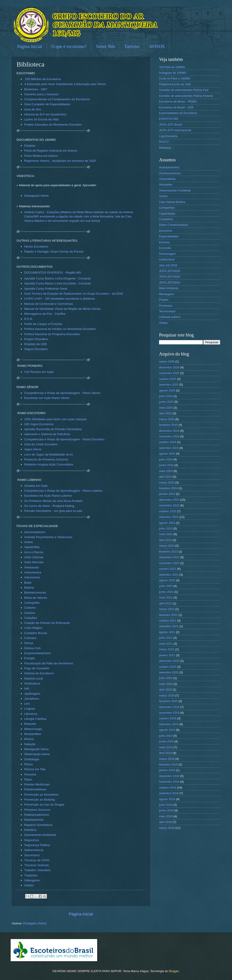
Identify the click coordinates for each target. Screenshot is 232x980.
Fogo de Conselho (37, 668)
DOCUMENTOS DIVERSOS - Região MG (53, 273)
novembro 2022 (169, 563)
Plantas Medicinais (37, 784)
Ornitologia (32, 759)
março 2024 (167, 483)
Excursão (165, 248)
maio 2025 (166, 408)
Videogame (32, 880)
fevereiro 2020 (168, 701)
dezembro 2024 (169, 431)
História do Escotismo (39, 673)
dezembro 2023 (169, 500)
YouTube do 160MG (172, 67)
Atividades (166, 185)
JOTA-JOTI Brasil (170, 125)
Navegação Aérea (36, 196)
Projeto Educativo (36, 339)
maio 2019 (166, 747)
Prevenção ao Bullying (40, 800)
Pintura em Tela (35, 769)
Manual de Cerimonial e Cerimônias (49, 304)
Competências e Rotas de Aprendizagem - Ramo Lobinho (63, 491)
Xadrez (29, 885)
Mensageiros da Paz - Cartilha (45, 314)
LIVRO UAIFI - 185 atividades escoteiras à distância (60, 299)
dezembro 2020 (169, 661)
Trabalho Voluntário (37, 870)
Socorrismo (32, 855)
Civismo (30, 613)
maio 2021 (166, 644)
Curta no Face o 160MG (175, 78)
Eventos (164, 242)
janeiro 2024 (167, 494)
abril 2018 (166, 822)
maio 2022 (166, 597)
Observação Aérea (37, 754)
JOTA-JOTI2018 (170, 271)
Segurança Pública (37, 845)
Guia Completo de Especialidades (47, 104)
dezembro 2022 (169, 557)
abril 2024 (166, 477)
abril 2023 (166, 540)
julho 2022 (166, 586)
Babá (28, 583)
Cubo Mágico (33, 628)
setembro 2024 (169, 448)
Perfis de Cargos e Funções (43, 324)
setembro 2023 (169, 517)
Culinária (30, 638)
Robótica (30, 830)
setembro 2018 (169, 793)
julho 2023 (166, 528)
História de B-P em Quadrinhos (45, 114)
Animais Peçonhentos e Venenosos (48, 537)
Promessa (166, 306)
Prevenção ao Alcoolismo (41, 795)
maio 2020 (166, 684)
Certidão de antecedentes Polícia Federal (186, 96)
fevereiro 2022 (168, 615)
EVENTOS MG (169, 119)
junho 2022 (166, 592)
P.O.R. (29, 319)
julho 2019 (166, 736)
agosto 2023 (167, 523)
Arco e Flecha (34, 552)
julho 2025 (166, 396)
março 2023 (167, 546)
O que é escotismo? (69, 46)
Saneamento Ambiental (40, 835)
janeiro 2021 (167, 655)
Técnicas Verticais (37, 865)
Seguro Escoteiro (36, 349)
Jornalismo (32, 699)
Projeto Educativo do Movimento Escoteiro (53, 125)
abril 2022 (166, 603)
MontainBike (33, 734)
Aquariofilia (32, 547)
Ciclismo (30, 608)
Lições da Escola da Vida (41, 119)
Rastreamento (34, 820)
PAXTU (164, 142)
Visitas (163, 323)
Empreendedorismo (38, 653)
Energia (30, 658)
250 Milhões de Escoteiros (43, 79)
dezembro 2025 (169, 367)
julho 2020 (166, 678)
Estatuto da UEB (36, 344)
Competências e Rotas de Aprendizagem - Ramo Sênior (62, 393)
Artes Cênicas (34, 557)
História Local (34, 678)
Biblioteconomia (35, 593)
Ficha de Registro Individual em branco (51, 151)
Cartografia (32, 603)
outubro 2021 (168, 621)
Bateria (29, 588)
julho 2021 (166, 638)
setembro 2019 (169, 724)
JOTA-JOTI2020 (170, 283)
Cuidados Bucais (36, 633)
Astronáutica (33, 572)
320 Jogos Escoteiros (39, 424)
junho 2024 (166, 465)
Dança (29, 643)
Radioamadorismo (37, 815)
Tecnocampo (167, 311)
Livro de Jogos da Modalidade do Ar (49, 454)
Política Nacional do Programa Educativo (52, 334)
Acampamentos (169, 167)
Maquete (30, 724)
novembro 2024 (169, 436)
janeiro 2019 (167, 770)
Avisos (163, 196)
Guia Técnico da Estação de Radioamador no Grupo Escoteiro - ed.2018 (74, 294)
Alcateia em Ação (36, 486)
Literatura (31, 714)
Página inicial (30, 46)
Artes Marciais (34, 562)
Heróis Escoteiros (36, 247)
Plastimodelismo (35, 789)
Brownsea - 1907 (36, 89)
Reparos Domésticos (38, 825)
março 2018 (167, 828)
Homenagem (167, 254)
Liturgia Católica (35, 719)
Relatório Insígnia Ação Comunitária (49, 464)
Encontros (166, 231)
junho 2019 (166, 741)
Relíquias (165, 148)
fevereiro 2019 (168, 764)
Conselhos (166, 219)
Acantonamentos (170, 173)
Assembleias (167, 179)
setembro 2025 (169, 385)
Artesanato (32, 567)
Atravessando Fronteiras (175, 190)
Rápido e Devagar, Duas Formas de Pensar (54, 252)
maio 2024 (166, 471)
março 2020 (167, 695)
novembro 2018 (169, 782)
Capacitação (167, 213)
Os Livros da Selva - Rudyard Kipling (49, 506)
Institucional (167, 259)
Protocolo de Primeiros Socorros (46, 459)
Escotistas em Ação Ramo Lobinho (48, 496)
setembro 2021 (169, 626)
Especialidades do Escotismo (178, 113)
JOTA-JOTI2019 (170, 277)
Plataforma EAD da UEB (175, 84)
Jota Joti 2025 (168, 265)
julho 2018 (166, 805)
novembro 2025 (169, 373)
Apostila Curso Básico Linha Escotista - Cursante (58, 283)
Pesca (29, 764)
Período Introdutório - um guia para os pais (53, 511)
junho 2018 (166, 810)
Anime (29, 542)
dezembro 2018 (169, 776)
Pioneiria (30, 774)
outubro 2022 (168, 569)
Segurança (32, 840)
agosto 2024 (167, 454)
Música (29, 739)
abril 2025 (166, 413)
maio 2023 (166, 534)
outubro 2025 (168, 379)
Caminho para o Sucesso (41, 94)
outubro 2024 (168, 442)
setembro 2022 (169, 575)
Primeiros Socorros (37, 810)
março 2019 (167, 759)
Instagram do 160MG (173, 73)
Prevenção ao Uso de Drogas (44, 805)
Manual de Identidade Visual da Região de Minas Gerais (63, 309)
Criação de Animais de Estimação (47, 623)
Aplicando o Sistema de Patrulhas (47, 434)
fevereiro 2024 (168, 488)
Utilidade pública (170, 317)
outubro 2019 (168, 718)
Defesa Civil (32, 648)
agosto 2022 (167, 580)
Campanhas (167, 208)
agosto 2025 (167, 390)
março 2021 (167, 649)
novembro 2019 (169, 713)
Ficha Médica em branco (41, 156)
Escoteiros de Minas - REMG (178, 101)
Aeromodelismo (35, 532)
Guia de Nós (33, 109)
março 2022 (167, 609)
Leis (27, 704)
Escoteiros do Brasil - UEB (176, 107)
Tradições (31, 875)
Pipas (28, 779)
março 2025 (167, 419)
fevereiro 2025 (168, 425)
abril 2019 (166, 753)
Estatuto (30, 146)
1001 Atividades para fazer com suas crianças (56, 419)
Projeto (164, 300)
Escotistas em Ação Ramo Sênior (47, 398)
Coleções (31, 618)
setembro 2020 (169, 672)
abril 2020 (166, 690)
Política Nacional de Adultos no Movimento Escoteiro (60, 329)
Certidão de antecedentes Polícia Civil (184, 90)
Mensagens (167, 294)
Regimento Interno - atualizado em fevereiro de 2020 (60, 161)
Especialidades (169, 236)
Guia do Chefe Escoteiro (41, 444)
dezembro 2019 (169, 707)
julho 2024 (166, 459)
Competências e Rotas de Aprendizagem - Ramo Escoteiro (64, 439)
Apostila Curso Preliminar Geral (46, 289)
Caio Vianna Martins (172, 202)
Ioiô (27, 688)
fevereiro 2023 (168, 552)
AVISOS (157, 46)
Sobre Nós (106, 46)
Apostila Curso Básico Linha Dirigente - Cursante (58, 278)
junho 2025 (166, 402)
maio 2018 (166, 816)
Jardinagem (32, 694)
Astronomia (32, 577)
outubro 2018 (168, 788)
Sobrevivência (34, 850)
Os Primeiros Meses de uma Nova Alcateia (53, 501)
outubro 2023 (168, 511)
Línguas (30, 709)
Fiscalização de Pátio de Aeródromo (49, 663)
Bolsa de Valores (36, 598)
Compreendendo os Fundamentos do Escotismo (57, 99)
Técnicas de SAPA (37, 860)
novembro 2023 (169, 505)
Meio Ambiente (169, 288)
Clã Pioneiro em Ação (39, 372)
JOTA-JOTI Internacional (175, 130)
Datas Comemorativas (173, 225)
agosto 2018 (167, 799)
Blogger (174, 971)
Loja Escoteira (168, 136)
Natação (30, 744)
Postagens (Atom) (35, 923)
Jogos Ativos (33, 449)
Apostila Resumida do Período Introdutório (53, 429)
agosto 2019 (167, 730)
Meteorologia (33, 729)
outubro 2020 (168, 667)
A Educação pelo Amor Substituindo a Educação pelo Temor (65, 84)
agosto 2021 (167, 632)
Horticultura (32, 683)
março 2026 (167, 361)
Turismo (132, 46)
